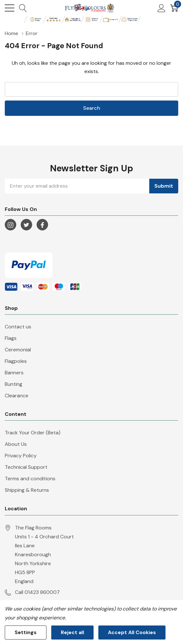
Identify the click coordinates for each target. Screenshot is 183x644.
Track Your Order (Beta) (33, 433)
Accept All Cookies (132, 632)
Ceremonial (18, 350)
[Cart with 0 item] (174, 8)
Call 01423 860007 (37, 592)
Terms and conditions (30, 479)
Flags (11, 338)
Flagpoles (16, 361)
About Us (16, 444)
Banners (14, 373)
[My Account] (162, 8)
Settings (26, 632)
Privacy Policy (21, 456)
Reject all (72, 632)
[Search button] (23, 8)
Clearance (17, 396)
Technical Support (26, 467)
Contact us (18, 327)
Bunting (14, 384)
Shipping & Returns (27, 490)
